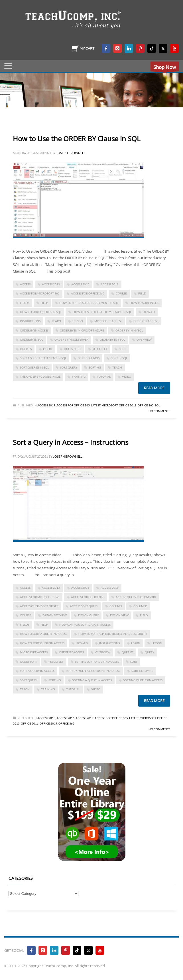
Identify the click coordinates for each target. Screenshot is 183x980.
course (121, 293)
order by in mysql (129, 330)
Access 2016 (80, 284)
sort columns (89, 358)
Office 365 (146, 405)
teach (117, 367)
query (48, 349)
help (44, 303)
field (142, 293)
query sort (72, 349)
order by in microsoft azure (82, 330)
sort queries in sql (34, 367)
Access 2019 (110, 284)
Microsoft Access (108, 321)
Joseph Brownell (71, 153)
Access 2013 (46, 718)
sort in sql (119, 358)
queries (26, 349)
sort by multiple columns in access (93, 671)
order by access (146, 321)
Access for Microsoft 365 (40, 293)
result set (100, 349)
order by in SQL (31, 339)
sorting (95, 367)
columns (140, 606)
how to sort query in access (42, 643)
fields (25, 303)
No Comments (159, 411)
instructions (30, 321)
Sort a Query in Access (37, 671)
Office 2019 (128, 405)
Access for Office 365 (88, 293)
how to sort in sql (144, 303)
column (116, 606)
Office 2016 (30, 723)
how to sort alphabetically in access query (113, 634)
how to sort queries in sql (41, 312)
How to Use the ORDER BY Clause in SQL (77, 139)
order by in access (34, 330)
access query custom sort (136, 597)
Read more (154, 388)
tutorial (104, 377)
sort (122, 349)
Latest (96, 405)
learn (56, 321)
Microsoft (110, 405)
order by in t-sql (112, 339)
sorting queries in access (143, 680)
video (127, 377)
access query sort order (39, 606)
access (25, 284)
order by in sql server (71, 339)
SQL (157, 405)
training (79, 377)
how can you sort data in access (85, 625)
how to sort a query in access (43, 634)
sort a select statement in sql (43, 358)
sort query (69, 367)
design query (88, 615)
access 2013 (51, 284)
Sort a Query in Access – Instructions (71, 442)
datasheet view (55, 615)
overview (144, 339)
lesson (78, 321)
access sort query (84, 606)
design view (119, 615)
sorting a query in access (92, 680)
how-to (149, 312)
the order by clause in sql (40, 377)
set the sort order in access (97, 662)
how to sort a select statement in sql (89, 303)
